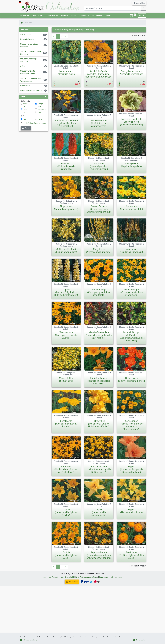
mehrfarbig (42, 109)
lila (24, 112)
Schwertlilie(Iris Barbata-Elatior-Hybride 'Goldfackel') (99, 424)
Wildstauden (25, 86)
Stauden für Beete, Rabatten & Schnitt (28, 72)
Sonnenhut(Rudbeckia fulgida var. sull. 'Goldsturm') (66, 481)
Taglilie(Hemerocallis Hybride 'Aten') (66, 579)
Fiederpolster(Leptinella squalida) (131, 165)
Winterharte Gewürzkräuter (31, 90)
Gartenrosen (25, 15)
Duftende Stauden (28, 39)
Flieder (73, 15)
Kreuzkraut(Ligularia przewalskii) (131, 251)
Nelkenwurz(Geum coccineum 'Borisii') (131, 380)
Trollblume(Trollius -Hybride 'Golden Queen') (131, 579)
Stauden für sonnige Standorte (28, 60)
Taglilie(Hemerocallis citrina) (131, 529)
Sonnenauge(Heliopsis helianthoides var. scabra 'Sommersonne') (131, 431)
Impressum (104, 600)
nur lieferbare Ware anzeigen (35, 123)
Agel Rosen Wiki (67, 600)
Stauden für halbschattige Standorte (31, 53)
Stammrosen (38, 15)
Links (112, 600)
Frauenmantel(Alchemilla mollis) (66, 73)
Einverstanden (139, 640)
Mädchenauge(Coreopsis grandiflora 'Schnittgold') (99, 292)
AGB (77, 600)
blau (39, 112)
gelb (25, 109)
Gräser (23, 66)
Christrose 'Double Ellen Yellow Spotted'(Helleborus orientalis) (131, 122)
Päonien (108, 15)
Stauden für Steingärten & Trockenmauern (31, 80)
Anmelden (139, 3)
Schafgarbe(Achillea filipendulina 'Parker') (66, 424)
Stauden (82, 15)
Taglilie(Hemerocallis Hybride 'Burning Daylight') (131, 481)
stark (40, 119)
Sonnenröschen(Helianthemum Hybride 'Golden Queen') (99, 481)
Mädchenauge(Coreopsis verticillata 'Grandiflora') (131, 292)
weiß (40, 106)
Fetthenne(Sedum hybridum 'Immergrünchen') (99, 166)
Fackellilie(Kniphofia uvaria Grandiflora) (66, 166)
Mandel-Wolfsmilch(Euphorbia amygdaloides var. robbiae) (99, 335)
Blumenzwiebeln (95, 15)
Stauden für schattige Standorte (29, 45)
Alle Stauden (25, 35)
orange (40, 104)
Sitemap (119, 600)
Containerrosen (52, 15)
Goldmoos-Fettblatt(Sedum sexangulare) (66, 251)
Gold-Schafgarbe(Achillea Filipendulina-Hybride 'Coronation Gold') (99, 74)
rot (24, 106)
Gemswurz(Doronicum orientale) (131, 208)
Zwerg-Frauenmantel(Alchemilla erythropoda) (131, 73)
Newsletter (46, 605)
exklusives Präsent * (51, 600)
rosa (25, 104)
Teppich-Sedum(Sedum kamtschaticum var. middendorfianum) (99, 579)
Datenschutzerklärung (89, 600)
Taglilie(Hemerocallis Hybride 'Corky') (66, 530)
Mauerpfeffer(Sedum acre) (66, 380)
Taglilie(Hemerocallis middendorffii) (99, 530)
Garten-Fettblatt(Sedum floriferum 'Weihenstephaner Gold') (99, 209)
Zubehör (64, 15)
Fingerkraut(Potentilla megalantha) (66, 208)
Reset (26, 128)
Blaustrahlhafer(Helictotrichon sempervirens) (99, 123)
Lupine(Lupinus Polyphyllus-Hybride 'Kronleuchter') (66, 292)
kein (25, 119)
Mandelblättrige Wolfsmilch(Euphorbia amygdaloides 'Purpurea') (131, 337)
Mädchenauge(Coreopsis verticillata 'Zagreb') (66, 335)
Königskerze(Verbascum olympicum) (99, 251)
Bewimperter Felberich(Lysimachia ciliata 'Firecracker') (66, 123)
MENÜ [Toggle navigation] (142, 15)
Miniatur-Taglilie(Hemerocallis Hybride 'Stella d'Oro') (99, 381)
